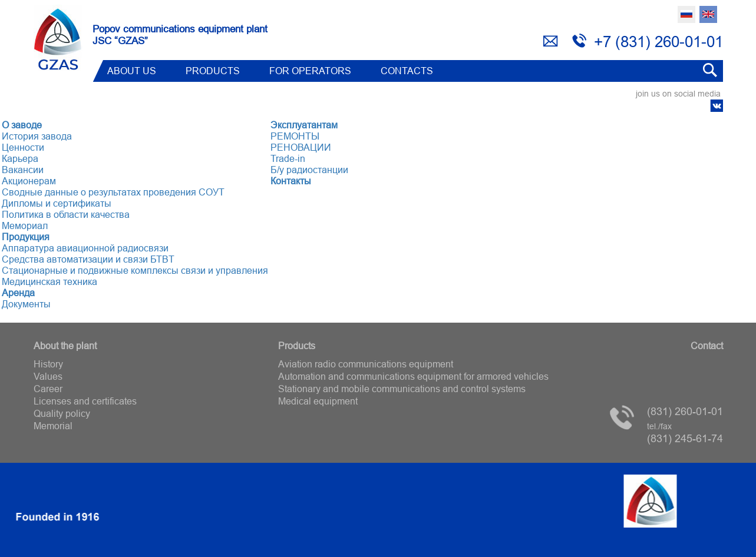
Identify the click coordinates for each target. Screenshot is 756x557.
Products (213, 71)
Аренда (18, 293)
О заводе (22, 125)
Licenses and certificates (85, 401)
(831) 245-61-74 (685, 433)
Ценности (23, 147)
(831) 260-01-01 (685, 411)
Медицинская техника (49, 281)
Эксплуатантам (304, 125)
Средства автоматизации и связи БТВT (88, 259)
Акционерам (29, 181)
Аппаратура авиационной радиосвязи (85, 248)
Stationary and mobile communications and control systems (402, 389)
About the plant (65, 346)
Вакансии (23, 170)
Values (48, 376)
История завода (37, 136)
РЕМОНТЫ (295, 136)
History (48, 364)
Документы (26, 304)
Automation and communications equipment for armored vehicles (413, 376)
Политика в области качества (66, 214)
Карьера (20, 158)
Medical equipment (318, 401)
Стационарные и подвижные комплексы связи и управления (135, 270)
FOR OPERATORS (310, 71)
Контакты (291, 181)
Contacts (407, 71)
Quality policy (62, 413)
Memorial (53, 426)
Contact (707, 346)
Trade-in (288, 158)
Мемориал (25, 226)
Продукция (26, 237)
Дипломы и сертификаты (57, 203)
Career (48, 389)
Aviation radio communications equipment (366, 364)
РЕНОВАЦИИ (301, 147)
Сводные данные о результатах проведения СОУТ (113, 192)
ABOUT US (132, 71)
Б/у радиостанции (309, 170)
